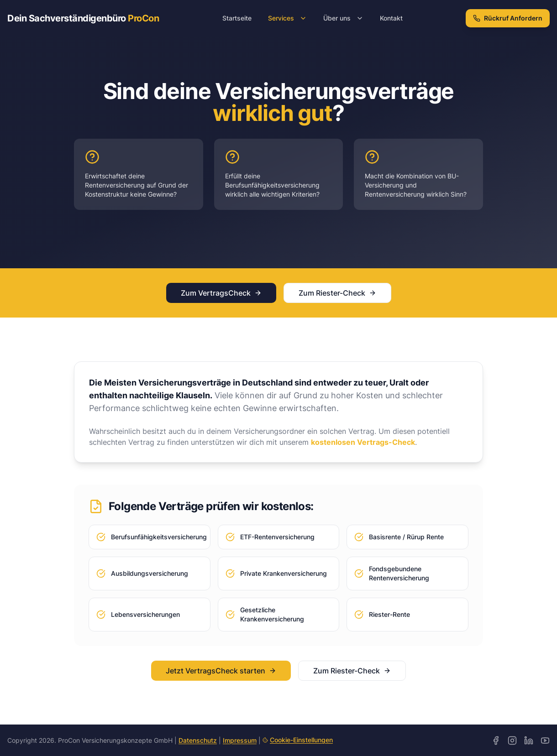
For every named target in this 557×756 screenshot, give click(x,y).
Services (287, 18)
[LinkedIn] (529, 740)
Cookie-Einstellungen (298, 740)
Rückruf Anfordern (508, 18)
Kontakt (391, 18)
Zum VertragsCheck (221, 293)
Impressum (240, 740)
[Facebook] (496, 740)
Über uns (343, 18)
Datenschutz (198, 740)
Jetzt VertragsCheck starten (221, 671)
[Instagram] (512, 740)
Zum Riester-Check (337, 293)
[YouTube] (545, 740)
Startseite (237, 18)
